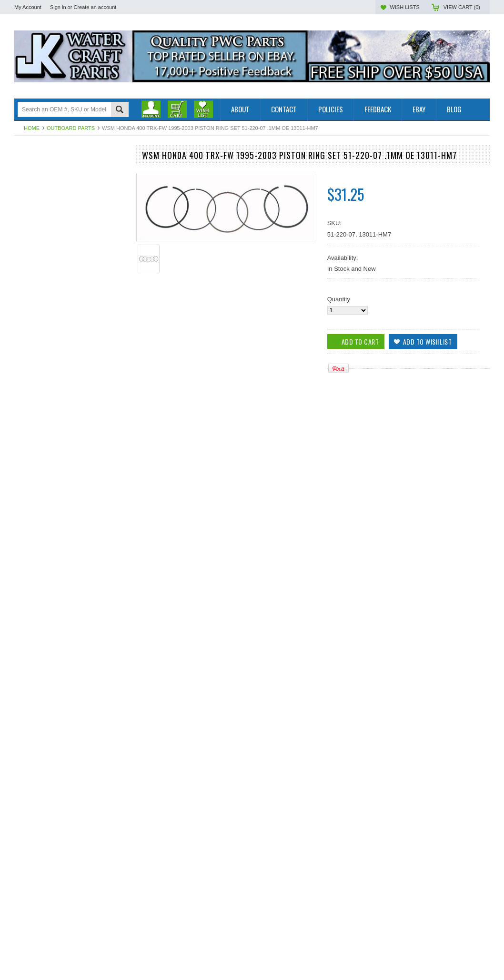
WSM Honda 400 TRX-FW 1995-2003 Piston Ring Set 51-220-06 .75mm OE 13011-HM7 (70, 742)
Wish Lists (404, 7)
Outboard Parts (71, 128)
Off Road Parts (35, 185)
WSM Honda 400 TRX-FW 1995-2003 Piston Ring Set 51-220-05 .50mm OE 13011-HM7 (70, 649)
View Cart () (462, 7)
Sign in (58, 7)
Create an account (95, 7)
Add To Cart (41, 594)
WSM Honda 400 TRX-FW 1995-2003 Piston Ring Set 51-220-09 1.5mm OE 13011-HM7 (70, 836)
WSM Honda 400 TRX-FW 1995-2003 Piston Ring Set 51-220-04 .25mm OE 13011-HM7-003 (70, 555)
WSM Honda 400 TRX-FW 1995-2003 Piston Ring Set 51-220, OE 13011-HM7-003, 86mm (70, 930)
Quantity (339, 299)
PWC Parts (30, 177)
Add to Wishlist (113, 594)
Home (32, 128)
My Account (28, 7)
